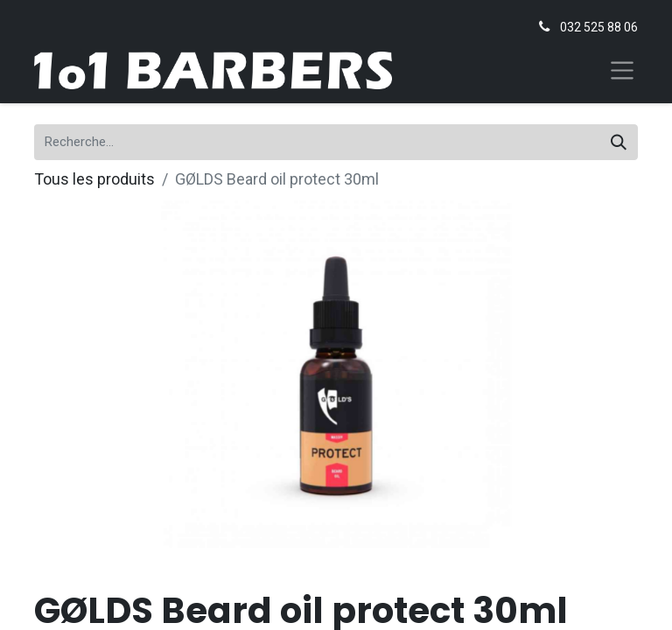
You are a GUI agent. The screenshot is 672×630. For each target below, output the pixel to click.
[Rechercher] (619, 142)
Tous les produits (94, 179)
